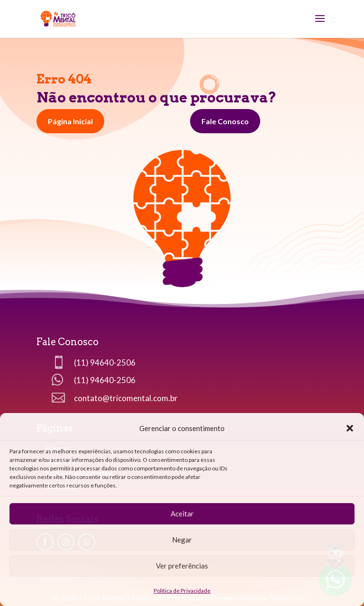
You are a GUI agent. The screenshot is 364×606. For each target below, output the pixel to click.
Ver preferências (182, 566)
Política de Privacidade (182, 591)
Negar (182, 540)
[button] (350, 428)
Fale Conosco (225, 121)
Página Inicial (70, 121)
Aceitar (182, 514)
